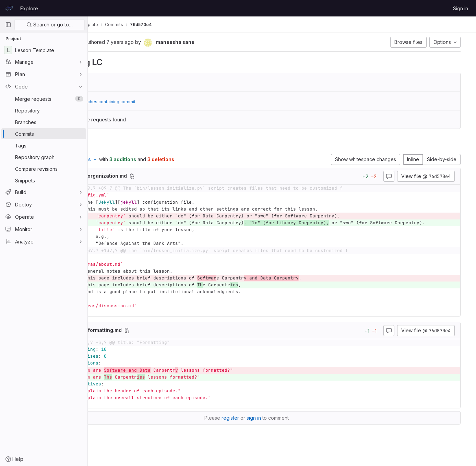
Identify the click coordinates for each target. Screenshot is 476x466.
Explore (29, 8)
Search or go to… (50, 25)
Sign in (461, 8)
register (266, 425)
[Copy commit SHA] (142, 43)
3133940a (140, 82)
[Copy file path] (195, 176)
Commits (184, 25)
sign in (289, 425)
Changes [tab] (116, 142)
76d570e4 (211, 25)
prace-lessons (111, 25)
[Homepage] (9, 8)
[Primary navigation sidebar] (8, 25)
